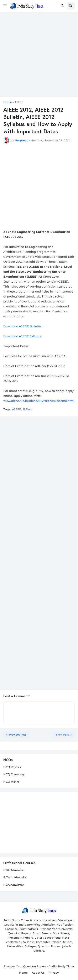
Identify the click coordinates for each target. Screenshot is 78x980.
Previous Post (18, 735)
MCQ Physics (12, 767)
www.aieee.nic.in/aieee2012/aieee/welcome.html (39, 401)
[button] (5, 6)
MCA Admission (14, 885)
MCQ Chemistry (14, 774)
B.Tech (28, 409)
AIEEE (19, 102)
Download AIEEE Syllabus (22, 336)
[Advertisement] (39, 54)
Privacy (54, 973)
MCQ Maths (11, 782)
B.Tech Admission (15, 877)
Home (8, 102)
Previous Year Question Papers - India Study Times (39, 966)
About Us (38, 973)
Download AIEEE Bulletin (22, 326)
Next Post (63, 735)
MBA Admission (14, 870)
